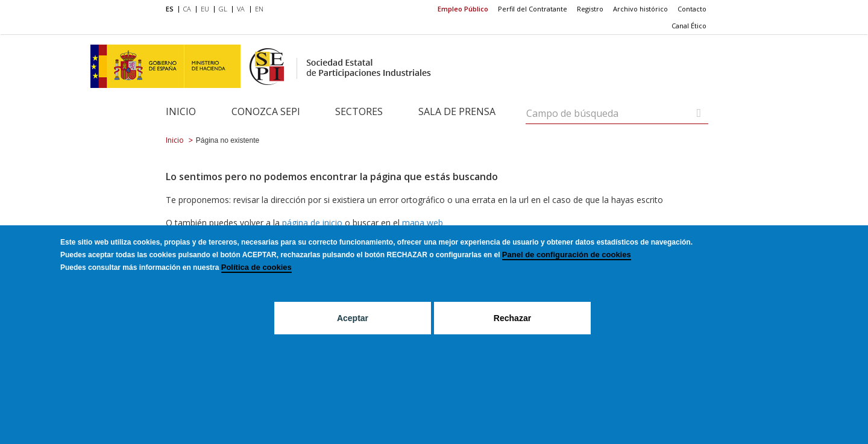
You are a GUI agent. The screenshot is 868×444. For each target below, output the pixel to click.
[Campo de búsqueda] (699, 113)
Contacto (692, 9)
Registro (590, 9)
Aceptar (353, 338)
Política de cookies (256, 287)
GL (223, 9)
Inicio (181, 111)
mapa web (423, 223)
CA (187, 9)
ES (170, 9)
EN (259, 9)
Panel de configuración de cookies (567, 274)
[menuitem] (172, 10)
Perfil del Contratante (533, 9)
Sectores (359, 111)
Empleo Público (463, 9)
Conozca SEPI (266, 111)
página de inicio (312, 223)
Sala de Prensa (457, 111)
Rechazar (512, 338)
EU (205, 9)
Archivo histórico (640, 9)
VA (241, 9)
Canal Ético (689, 26)
